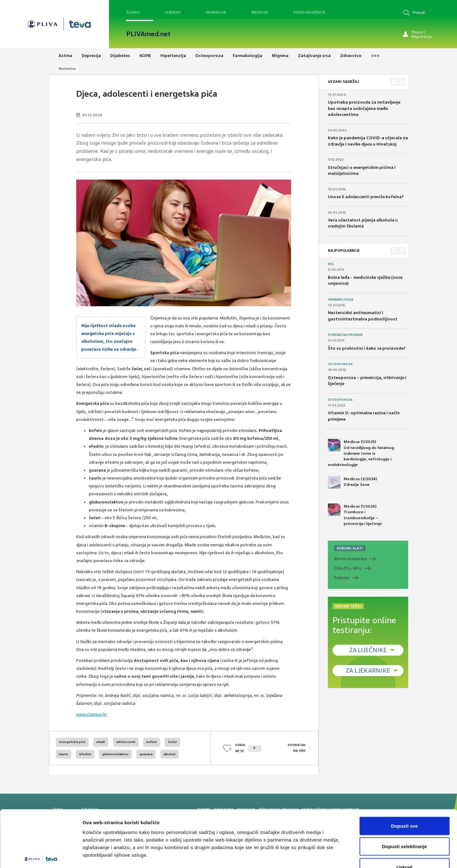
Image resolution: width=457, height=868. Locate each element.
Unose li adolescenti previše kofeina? (366, 197)
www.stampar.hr (91, 714)
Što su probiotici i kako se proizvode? (367, 348)
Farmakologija (340, 300)
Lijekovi (173, 12)
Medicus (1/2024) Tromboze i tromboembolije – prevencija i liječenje (355, 515)
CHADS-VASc (348, 568)
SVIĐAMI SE (248, 748)
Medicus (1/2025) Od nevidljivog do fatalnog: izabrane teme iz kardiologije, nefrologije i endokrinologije (361, 453)
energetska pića (72, 742)
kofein (152, 742)
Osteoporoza (340, 364)
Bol (331, 264)
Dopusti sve (404, 785)
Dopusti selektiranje (405, 806)
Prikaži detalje (326, 856)
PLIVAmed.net (149, 34)
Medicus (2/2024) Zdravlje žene (352, 482)
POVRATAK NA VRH (297, 748)
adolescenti (126, 742)
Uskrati (405, 827)
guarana (146, 754)
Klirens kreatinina (351, 559)
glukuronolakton (115, 754)
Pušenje (342, 578)
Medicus (260, 12)
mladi (101, 742)
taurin (63, 754)
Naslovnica (67, 69)
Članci (133, 12)
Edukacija (216, 12)
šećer (172, 742)
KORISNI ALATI (350, 548)
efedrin (85, 754)
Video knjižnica (309, 12)
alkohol (169, 754)
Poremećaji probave (345, 335)
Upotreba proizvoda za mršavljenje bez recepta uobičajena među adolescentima (364, 108)
